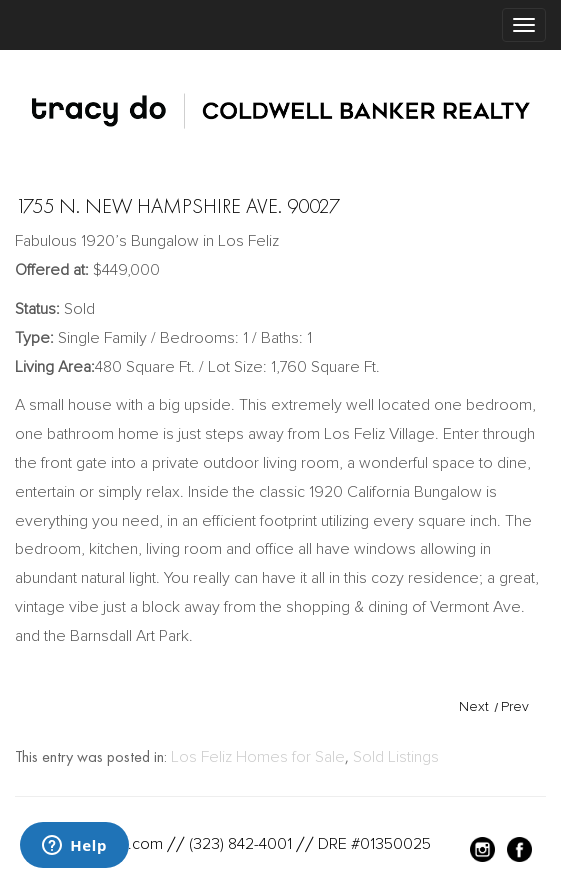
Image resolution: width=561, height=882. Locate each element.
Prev (515, 706)
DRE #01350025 (374, 844)
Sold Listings (396, 757)
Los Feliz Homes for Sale (258, 757)
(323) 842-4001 (240, 844)
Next (474, 706)
